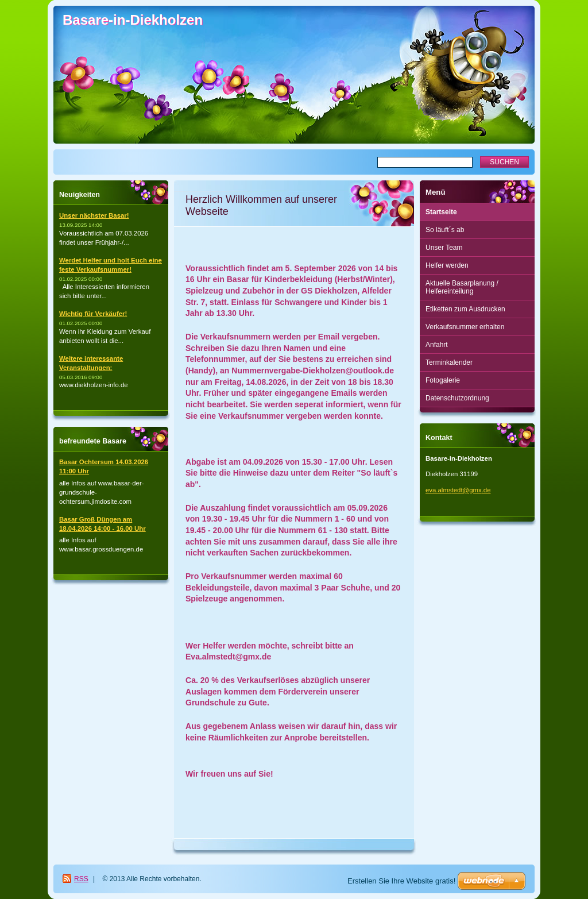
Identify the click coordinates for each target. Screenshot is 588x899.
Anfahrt (437, 345)
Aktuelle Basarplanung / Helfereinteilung (462, 287)
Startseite (441, 212)
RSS (81, 879)
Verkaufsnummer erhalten (465, 327)
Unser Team (444, 248)
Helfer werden (447, 265)
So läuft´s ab (445, 230)
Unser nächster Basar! (94, 215)
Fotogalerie (443, 380)
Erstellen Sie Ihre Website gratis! (401, 881)
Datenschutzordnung (457, 398)
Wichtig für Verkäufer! (93, 314)
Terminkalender (449, 362)
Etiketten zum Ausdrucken (465, 309)
